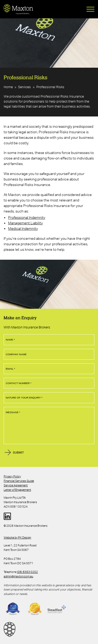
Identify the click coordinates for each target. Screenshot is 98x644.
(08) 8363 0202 (27, 572)
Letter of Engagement (17, 490)
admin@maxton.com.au (18, 576)
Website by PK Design (17, 537)
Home (8, 87)
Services (24, 87)
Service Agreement (16, 485)
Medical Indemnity (23, 228)
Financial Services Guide (19, 481)
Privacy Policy (12, 476)
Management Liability (25, 223)
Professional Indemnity (27, 217)
